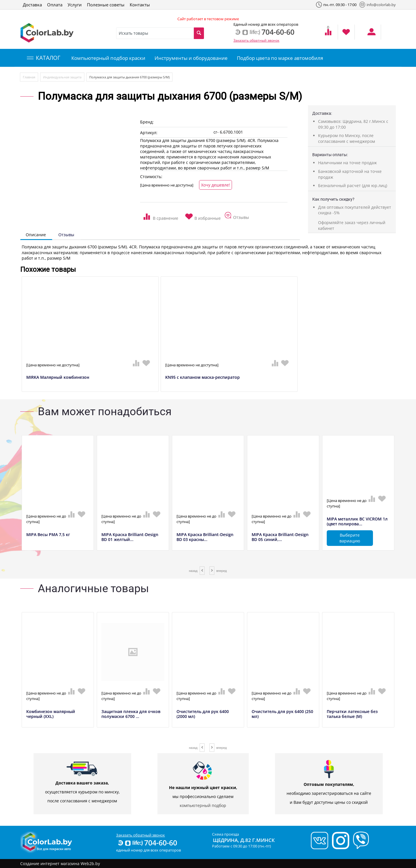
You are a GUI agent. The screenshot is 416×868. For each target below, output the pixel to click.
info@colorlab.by (378, 5)
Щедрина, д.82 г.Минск (244, 840)
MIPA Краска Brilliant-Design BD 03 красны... (205, 537)
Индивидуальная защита (62, 77)
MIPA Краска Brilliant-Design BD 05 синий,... (280, 537)
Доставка (32, 5)
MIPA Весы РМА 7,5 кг (48, 535)
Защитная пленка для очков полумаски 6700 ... (131, 714)
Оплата (55, 5)
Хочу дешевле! (216, 185)
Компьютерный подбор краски (108, 58)
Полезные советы (106, 5)
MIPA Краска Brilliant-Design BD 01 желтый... (130, 537)
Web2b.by (90, 864)
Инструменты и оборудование (191, 58)
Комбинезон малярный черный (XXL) (51, 714)
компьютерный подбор (203, 805)
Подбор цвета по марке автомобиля (280, 58)
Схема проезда (225, 834)
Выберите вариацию (350, 538)
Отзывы (66, 235)
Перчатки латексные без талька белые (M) (352, 714)
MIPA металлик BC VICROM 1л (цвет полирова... (357, 522)
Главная (29, 77)
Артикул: (149, 133)
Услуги (75, 5)
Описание (36, 235)
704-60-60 (147, 843)
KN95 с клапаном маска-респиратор (203, 377)
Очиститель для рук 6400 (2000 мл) (203, 714)
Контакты (140, 5)
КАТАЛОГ (44, 58)
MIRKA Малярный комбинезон (58, 377)
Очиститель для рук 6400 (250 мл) (282, 714)
